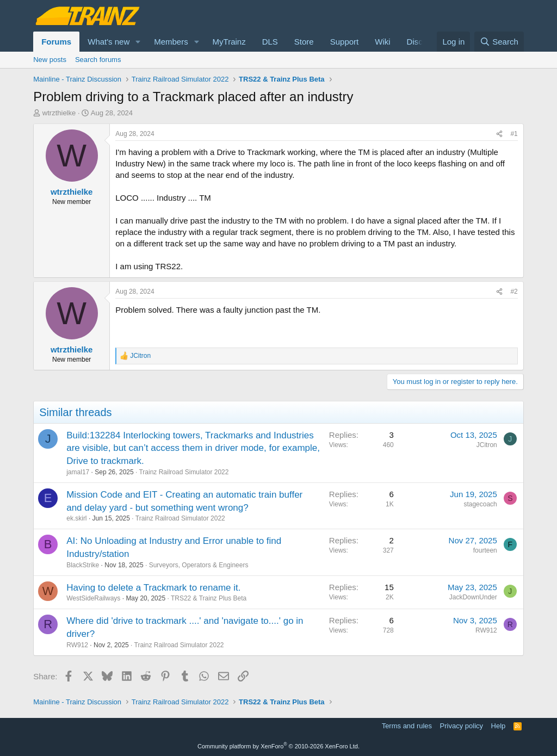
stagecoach (480, 504)
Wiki (382, 42)
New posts (50, 60)
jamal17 (78, 472)
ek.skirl (76, 518)
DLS (270, 42)
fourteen (485, 550)
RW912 (77, 645)
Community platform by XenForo (278, 746)
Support (345, 42)
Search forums (98, 60)
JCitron (487, 445)
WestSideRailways (93, 598)
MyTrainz (229, 42)
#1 (514, 134)
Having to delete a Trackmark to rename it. (153, 588)
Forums (56, 42)
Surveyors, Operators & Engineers (199, 565)
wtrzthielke (59, 113)
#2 (514, 292)
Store (304, 42)
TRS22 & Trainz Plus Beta (209, 598)
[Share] (499, 134)
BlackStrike (83, 565)
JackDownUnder (473, 597)
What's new (109, 42)
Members (171, 42)
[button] (138, 42)
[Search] (499, 42)
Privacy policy (462, 726)
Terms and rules (407, 726)
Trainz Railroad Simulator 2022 (184, 472)
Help (499, 726)
